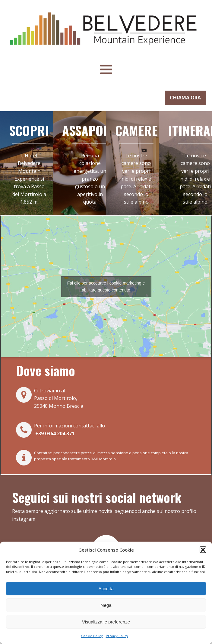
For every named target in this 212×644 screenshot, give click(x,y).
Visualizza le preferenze (106, 622)
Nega (106, 605)
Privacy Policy (117, 636)
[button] (203, 550)
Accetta (106, 589)
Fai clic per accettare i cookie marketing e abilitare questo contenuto (106, 287)
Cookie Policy (92, 636)
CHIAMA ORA (185, 98)
